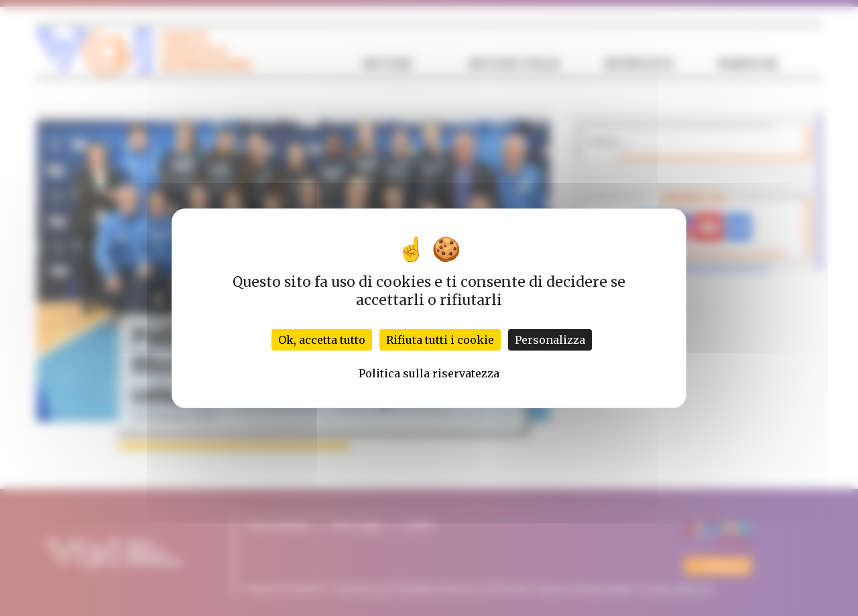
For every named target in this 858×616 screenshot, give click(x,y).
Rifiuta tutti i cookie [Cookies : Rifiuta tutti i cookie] (440, 340)
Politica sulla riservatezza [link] (429, 373)
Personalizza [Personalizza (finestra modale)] (550, 340)
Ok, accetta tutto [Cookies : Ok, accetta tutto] (322, 340)
